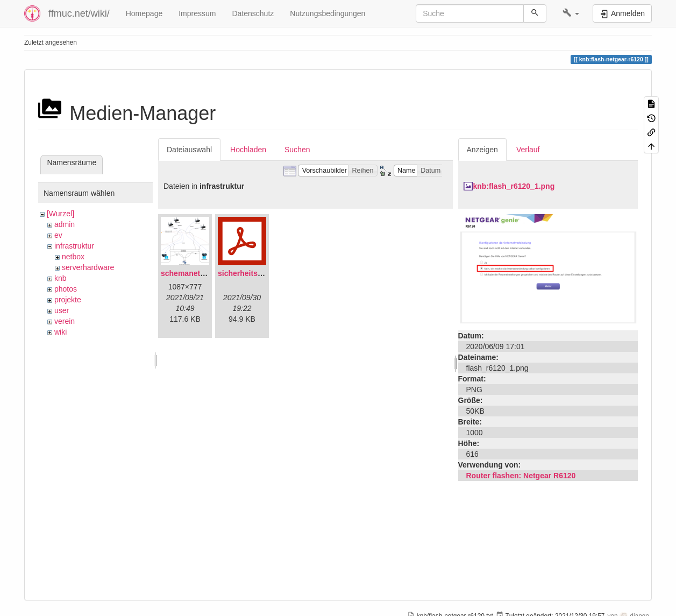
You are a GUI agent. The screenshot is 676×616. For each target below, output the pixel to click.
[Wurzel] (61, 214)
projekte (68, 300)
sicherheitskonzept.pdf (259, 273)
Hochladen (248, 150)
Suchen (297, 150)
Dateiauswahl (189, 150)
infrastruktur (74, 246)
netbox (73, 257)
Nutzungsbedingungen (328, 13)
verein (65, 321)
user (62, 310)
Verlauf (528, 150)
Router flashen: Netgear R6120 (521, 476)
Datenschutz (253, 13)
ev (58, 235)
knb (61, 278)
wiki (61, 332)
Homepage (144, 13)
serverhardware (88, 267)
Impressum (197, 13)
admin (65, 224)
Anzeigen (482, 150)
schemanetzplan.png (198, 273)
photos (66, 289)
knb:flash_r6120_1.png (514, 186)
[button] (571, 13)
